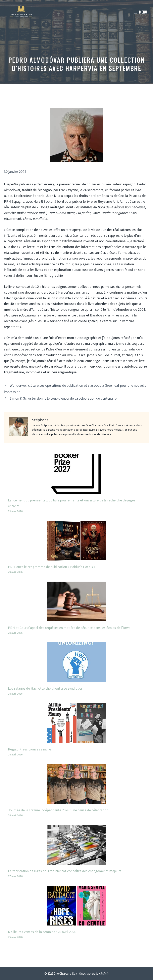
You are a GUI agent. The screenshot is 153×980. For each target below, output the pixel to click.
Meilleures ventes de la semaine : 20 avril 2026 (42, 932)
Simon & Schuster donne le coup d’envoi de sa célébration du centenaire (63, 398)
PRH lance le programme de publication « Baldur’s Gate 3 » (52, 567)
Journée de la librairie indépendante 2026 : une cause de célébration (58, 810)
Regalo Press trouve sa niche (29, 749)
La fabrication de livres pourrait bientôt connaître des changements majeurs (65, 871)
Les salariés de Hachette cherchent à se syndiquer (45, 688)
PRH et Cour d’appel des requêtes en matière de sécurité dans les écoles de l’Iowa (69, 628)
